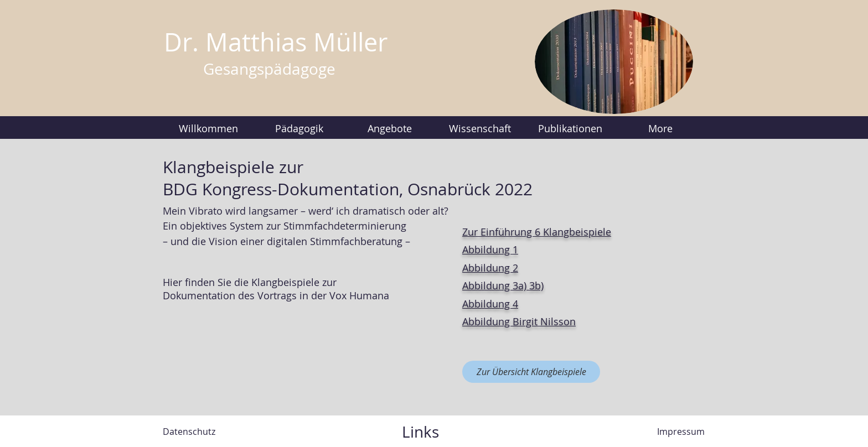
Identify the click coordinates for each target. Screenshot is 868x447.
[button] (299, 128)
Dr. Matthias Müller (276, 42)
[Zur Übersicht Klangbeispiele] (531, 372)
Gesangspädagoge (269, 69)
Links (420, 432)
